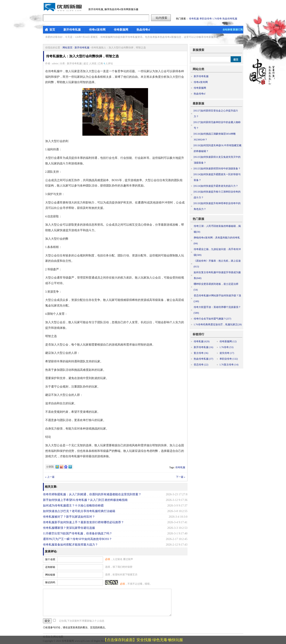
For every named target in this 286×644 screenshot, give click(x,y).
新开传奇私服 (72, 30)
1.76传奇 (217, 19)
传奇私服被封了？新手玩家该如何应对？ (69, 517)
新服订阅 (238, 30)
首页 (52, 30)
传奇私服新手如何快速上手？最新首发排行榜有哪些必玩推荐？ (83, 522)
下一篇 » (181, 477)
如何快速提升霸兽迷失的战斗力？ (216, 186)
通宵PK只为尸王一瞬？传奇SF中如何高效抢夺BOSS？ (78, 539)
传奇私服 (194, 19)
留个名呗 (50, 559)
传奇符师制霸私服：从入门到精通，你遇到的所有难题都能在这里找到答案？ (92, 494)
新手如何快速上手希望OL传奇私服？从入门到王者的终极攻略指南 (85, 500)
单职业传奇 (206, 19)
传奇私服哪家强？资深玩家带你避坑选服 (69, 528)
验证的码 (50, 582)
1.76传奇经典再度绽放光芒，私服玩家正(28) (218, 324)
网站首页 (68, 48)
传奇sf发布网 (97, 30)
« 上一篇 (50, 477)
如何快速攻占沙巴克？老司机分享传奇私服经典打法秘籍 (79, 511)
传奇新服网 (121, 30)
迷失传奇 (227, 353)
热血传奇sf (143, 30)
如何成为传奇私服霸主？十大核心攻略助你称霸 (73, 506)
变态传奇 (201, 365)
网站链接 (50, 575)
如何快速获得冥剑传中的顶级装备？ (217, 169)
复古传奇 (201, 353)
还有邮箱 (50, 567)
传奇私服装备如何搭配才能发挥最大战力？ (70, 545)
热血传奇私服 (230, 19)
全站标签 (228, 30)
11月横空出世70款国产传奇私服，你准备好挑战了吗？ (78, 533)
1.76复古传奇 (229, 365)
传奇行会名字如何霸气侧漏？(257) (212, 319)
